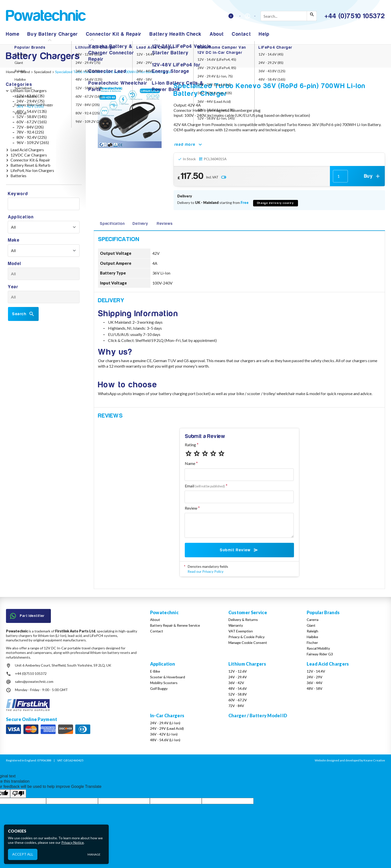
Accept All (23, 854)
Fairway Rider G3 (320, 654)
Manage (94, 854)
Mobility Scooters (164, 683)
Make (14, 240)
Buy (372, 176)
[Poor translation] (18, 794)
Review (191, 508)
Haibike (312, 637)
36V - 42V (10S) (30, 106)
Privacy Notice (73, 842)
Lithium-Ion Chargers (29, 90)
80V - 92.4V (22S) (32, 137)
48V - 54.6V (238, 688)
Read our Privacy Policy (205, 571)
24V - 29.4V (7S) (30, 101)
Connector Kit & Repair (114, 34)
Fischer (312, 643)
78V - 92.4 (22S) (30, 132)
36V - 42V (236, 683)
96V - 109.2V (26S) (33, 142)
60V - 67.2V (238, 700)
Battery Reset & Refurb (30, 165)
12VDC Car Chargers (29, 155)
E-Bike (155, 671)
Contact (241, 34)
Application (21, 217)
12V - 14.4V (316, 671)
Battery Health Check (176, 34)
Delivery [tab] (140, 224)
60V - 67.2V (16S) (32, 122)
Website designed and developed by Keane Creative (350, 760)
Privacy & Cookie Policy (246, 637)
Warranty (236, 625)
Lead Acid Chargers (27, 150)
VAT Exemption (241, 631)
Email (205, 486)
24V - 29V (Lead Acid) (167, 728)
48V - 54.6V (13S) (32, 111)
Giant (311, 625)
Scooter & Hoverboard (168, 677)
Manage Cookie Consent (248, 643)
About (217, 34)
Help (264, 34)
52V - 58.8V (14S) (32, 116)
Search (23, 314)
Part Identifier (27, 616)
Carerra (313, 620)
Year (13, 287)
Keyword (18, 194)
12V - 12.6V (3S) (30, 96)
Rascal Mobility (318, 648)
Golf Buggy (159, 688)
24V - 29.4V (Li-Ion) (165, 723)
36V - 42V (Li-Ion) (164, 734)
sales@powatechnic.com (34, 681)
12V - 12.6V (238, 671)
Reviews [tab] (165, 224)
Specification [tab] (112, 224)
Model (15, 264)
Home (13, 34)
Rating (190, 445)
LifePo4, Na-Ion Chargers (32, 170)
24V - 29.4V (238, 677)
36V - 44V (315, 683)
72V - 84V (236, 706)
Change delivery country (276, 203)
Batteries (18, 176)
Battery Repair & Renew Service (175, 625)
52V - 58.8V (238, 694)
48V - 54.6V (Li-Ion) (165, 740)
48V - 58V (315, 688)
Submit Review (239, 550)
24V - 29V (315, 677)
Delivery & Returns (243, 620)
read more (189, 145)
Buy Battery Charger (53, 34)
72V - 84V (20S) (30, 127)
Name (190, 463)
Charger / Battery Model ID (258, 716)
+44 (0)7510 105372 (31, 673)
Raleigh (312, 631)
